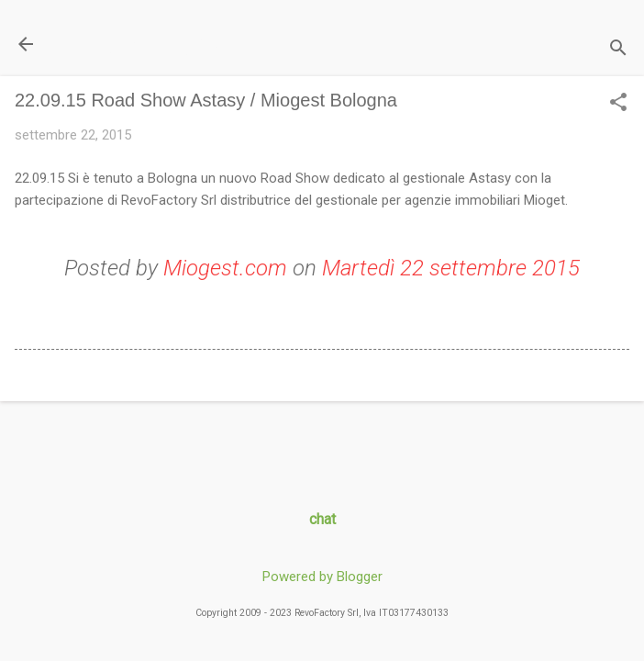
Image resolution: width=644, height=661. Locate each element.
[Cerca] (618, 50)
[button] (618, 104)
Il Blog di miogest (143, 44)
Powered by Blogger (322, 577)
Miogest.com (225, 268)
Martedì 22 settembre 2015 (451, 268)
